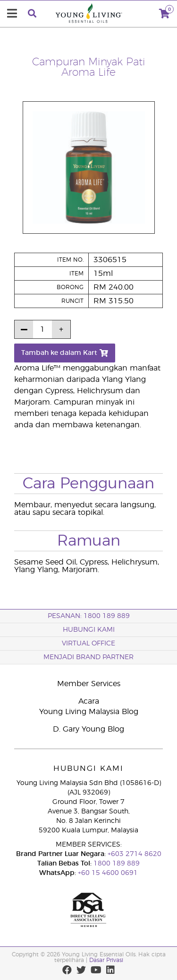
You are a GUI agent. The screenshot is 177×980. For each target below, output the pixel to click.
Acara (89, 701)
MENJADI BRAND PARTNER (88, 657)
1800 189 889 (116, 864)
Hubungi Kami (89, 630)
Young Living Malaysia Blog (89, 712)
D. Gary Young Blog (88, 729)
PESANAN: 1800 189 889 (89, 616)
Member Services (89, 684)
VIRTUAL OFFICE (88, 644)
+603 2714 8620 (134, 854)
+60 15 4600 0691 (108, 873)
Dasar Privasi (106, 960)
